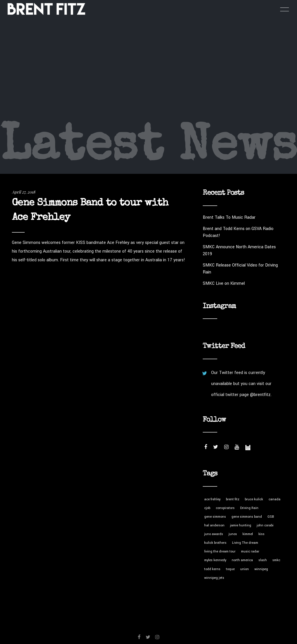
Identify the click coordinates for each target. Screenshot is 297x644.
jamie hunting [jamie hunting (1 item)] (241, 525)
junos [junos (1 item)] (233, 534)
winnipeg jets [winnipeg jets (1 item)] (214, 578)
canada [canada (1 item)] (275, 499)
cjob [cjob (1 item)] (207, 508)
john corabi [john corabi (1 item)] (265, 525)
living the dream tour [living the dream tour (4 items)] (220, 551)
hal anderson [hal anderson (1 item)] (214, 525)
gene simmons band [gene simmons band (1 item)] (247, 517)
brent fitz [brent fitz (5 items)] (233, 499)
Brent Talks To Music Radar (229, 217)
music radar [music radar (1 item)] (250, 551)
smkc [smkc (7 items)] (276, 560)
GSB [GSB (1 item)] (271, 517)
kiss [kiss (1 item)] (261, 534)
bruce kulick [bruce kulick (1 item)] (254, 499)
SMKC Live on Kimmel (224, 283)
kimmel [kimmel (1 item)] (248, 534)
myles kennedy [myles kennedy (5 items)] (215, 560)
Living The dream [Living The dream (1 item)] (245, 543)
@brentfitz (260, 395)
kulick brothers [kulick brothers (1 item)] (215, 543)
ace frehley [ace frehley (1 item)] (212, 499)
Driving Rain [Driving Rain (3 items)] (249, 508)
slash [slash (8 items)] (263, 560)
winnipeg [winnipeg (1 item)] (261, 569)
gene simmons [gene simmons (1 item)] (215, 517)
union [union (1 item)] (245, 569)
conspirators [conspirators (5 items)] (225, 508)
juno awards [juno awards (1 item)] (214, 534)
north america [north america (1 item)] (242, 560)
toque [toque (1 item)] (230, 569)
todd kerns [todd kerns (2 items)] (212, 569)
